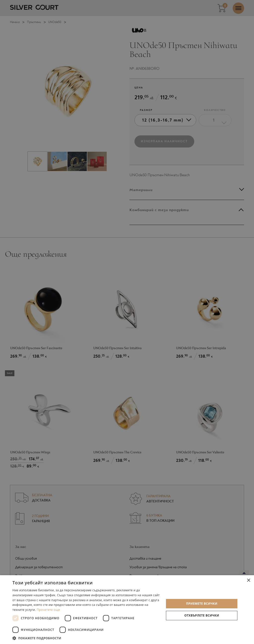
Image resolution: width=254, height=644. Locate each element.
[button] (86, 638)
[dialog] (127, 322)
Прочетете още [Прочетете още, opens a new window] (48, 610)
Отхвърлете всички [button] (202, 615)
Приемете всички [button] (202, 604)
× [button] (248, 581)
